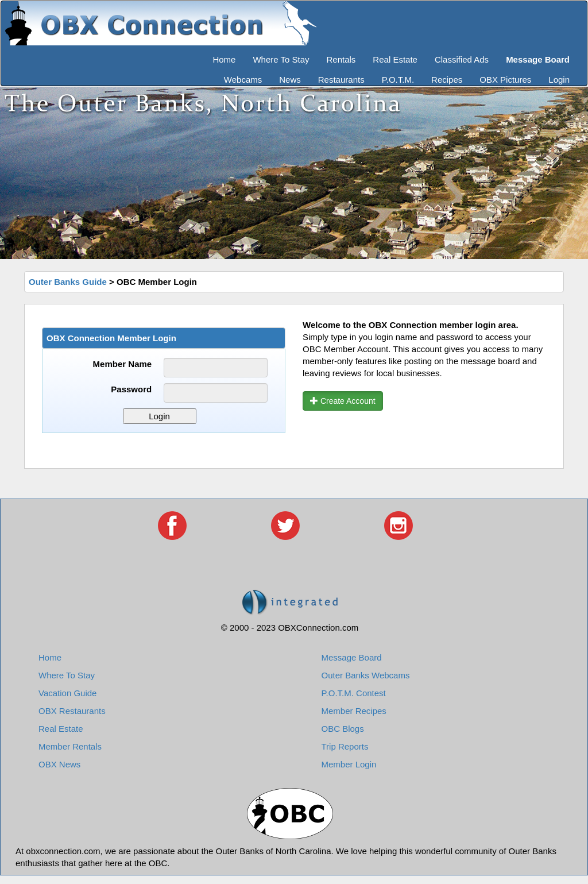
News (290, 80)
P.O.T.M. (398, 80)
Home (224, 59)
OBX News (59, 764)
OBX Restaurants (72, 711)
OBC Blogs (343, 729)
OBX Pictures (505, 80)
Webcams (243, 80)
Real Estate (395, 59)
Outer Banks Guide (68, 282)
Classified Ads (462, 59)
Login (559, 80)
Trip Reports (345, 746)
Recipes (447, 80)
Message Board (352, 657)
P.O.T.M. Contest (354, 693)
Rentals (341, 59)
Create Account (343, 401)
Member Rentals (70, 746)
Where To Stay (281, 59)
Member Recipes (354, 711)
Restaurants (341, 80)
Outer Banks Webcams (366, 675)
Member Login (349, 764)
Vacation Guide (67, 693)
